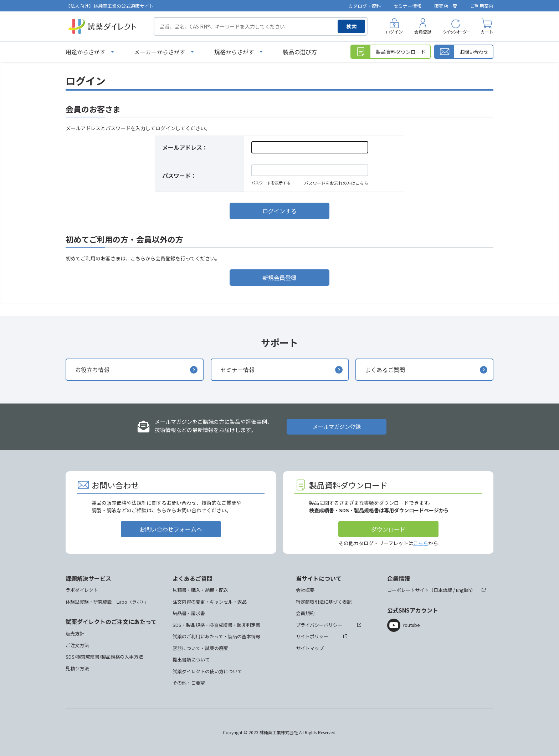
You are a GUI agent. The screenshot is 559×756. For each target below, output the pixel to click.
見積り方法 (77, 668)
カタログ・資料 (365, 6)
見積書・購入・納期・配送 (200, 590)
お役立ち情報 (92, 370)
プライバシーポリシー (319, 625)
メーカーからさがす (160, 52)
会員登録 (423, 32)
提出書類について (191, 659)
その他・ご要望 (189, 683)
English (463, 590)
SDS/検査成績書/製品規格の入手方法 (104, 657)
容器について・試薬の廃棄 (200, 648)
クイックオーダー (456, 32)
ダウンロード (388, 529)
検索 (352, 26)
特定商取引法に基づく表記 (324, 602)
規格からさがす (234, 52)
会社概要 (305, 590)
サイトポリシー (312, 636)
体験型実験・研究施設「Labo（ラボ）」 (107, 602)
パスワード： (179, 176)
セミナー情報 (407, 6)
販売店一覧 (446, 6)
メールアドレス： (185, 147)
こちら (421, 543)
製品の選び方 (300, 52)
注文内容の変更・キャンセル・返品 (210, 602)
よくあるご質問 (385, 370)
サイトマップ (310, 648)
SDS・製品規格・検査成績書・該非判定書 (216, 625)
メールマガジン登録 (337, 427)
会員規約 (305, 613)
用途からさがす (86, 52)
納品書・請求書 (189, 613)
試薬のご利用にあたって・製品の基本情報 (216, 636)
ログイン (394, 32)
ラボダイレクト (82, 590)
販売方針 (75, 633)
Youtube (411, 625)
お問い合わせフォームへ (171, 529)
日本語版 (443, 590)
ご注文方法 (77, 645)
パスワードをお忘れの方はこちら (336, 183)
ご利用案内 (482, 6)
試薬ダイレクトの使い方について (207, 671)
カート (487, 32)
